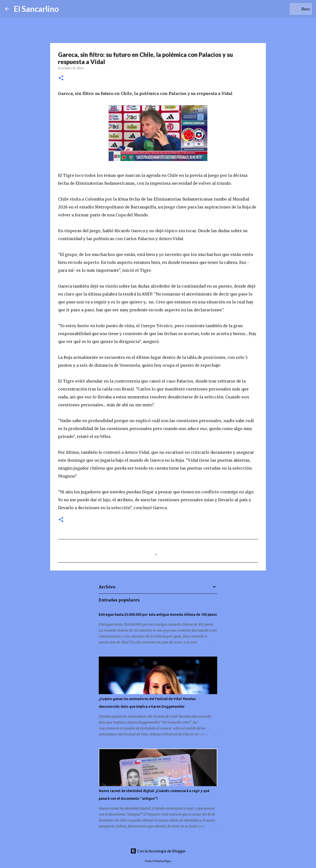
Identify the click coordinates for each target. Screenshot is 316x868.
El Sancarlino (36, 9)
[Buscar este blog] (286, 9)
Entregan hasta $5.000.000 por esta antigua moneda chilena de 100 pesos (158, 615)
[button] (61, 78)
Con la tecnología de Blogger (158, 851)
